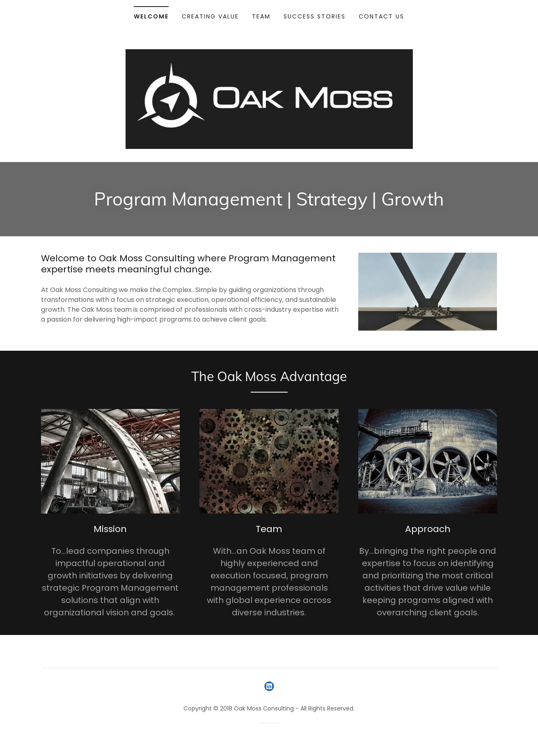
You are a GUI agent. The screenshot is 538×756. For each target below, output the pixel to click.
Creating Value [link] (210, 16)
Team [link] (261, 16)
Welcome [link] (151, 16)
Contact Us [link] (381, 16)
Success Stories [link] (315, 16)
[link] (269, 686)
